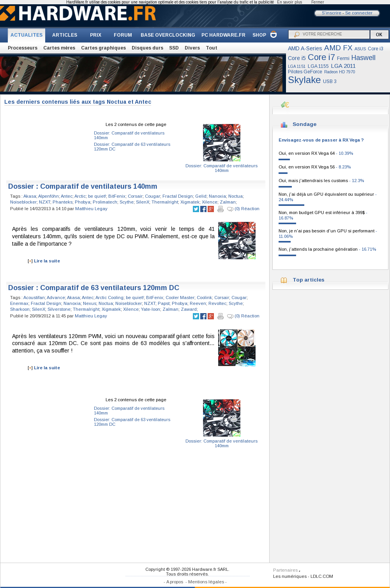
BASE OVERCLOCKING (168, 35)
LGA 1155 (318, 66)
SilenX (143, 202)
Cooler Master (180, 298)
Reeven (198, 303)
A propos (175, 582)
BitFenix (117, 196)
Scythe (127, 202)
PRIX (96, 35)
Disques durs (147, 48)
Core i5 (297, 58)
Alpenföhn (49, 196)
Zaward (189, 309)
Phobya (83, 202)
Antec (67, 196)
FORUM (123, 35)
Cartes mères (59, 48)
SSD (174, 48)
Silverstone (59, 309)
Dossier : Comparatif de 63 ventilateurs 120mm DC (94, 288)
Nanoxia (217, 196)
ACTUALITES (26, 35)
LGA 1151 (297, 66)
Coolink (204, 298)
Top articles (309, 280)
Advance (56, 298)
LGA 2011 (343, 66)
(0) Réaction (243, 209)
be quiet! (97, 196)
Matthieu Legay (91, 209)
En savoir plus (289, 2)
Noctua (236, 196)
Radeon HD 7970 (340, 72)
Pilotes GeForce (305, 72)
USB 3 (330, 81)
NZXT (45, 202)
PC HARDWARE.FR (223, 35)
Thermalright (165, 202)
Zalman (228, 202)
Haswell (364, 58)
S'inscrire (332, 13)
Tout (212, 48)
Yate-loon (151, 309)
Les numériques (290, 576)
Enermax (19, 303)
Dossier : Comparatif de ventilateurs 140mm (83, 186)
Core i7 (321, 57)
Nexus (90, 303)
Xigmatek (190, 202)
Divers (192, 48)
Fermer (318, 2)
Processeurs (23, 48)
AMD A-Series (305, 48)
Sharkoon (20, 309)
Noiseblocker (23, 202)
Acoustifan (34, 298)
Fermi (343, 58)
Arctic (80, 196)
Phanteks (63, 202)
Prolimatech (105, 202)
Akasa (30, 196)
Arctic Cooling (109, 298)
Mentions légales (206, 582)
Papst (164, 303)
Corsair (135, 196)
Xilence (210, 202)
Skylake (304, 80)
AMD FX (338, 48)
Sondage (304, 124)
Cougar (153, 196)
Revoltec (217, 303)
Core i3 (376, 49)
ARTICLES (65, 35)
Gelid (201, 196)
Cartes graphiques (103, 48)
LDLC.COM (322, 576)
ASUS (360, 49)
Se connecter (359, 13)
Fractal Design (178, 196)
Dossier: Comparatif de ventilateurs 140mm (221, 168)
